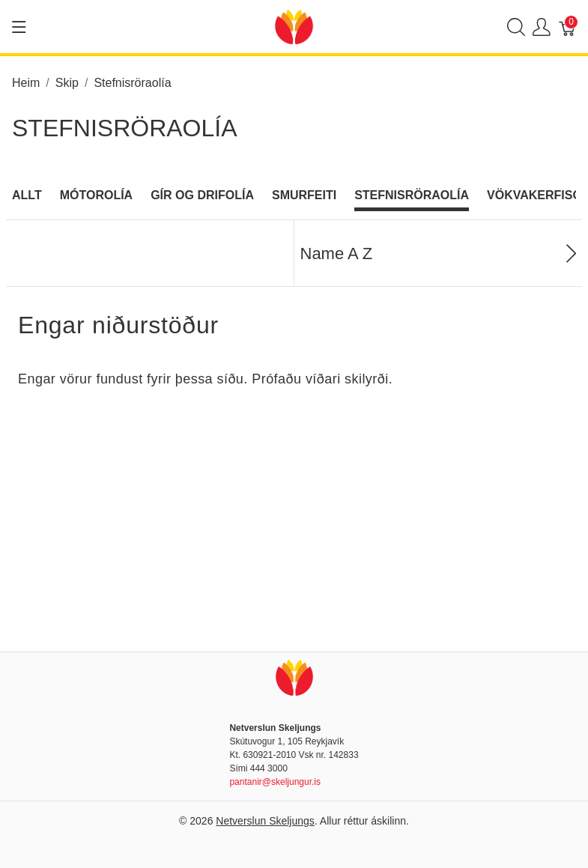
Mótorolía (96, 195)
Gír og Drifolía (202, 195)
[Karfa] (568, 27)
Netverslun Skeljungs (265, 821)
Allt (27, 195)
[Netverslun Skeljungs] (294, 26)
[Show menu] (19, 27)
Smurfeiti (304, 195)
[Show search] (516, 27)
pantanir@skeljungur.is (275, 782)
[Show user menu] (542, 27)
